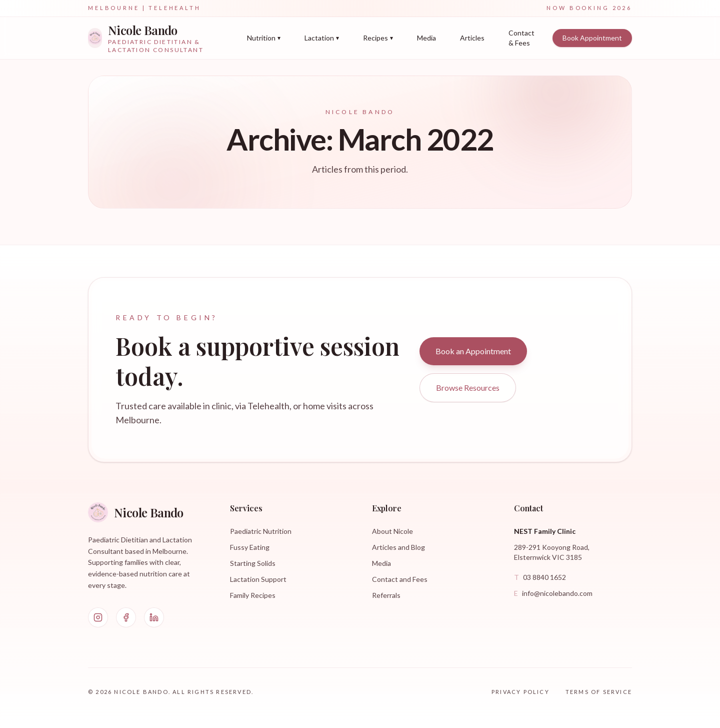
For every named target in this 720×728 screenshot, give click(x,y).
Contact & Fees (521, 38)
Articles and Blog (398, 547)
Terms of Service (599, 692)
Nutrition (264, 38)
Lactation (322, 38)
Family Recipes (253, 595)
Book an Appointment (473, 351)
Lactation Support (258, 579)
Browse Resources (468, 388)
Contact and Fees (400, 579)
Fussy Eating (250, 547)
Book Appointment (592, 38)
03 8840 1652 (540, 577)
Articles (472, 38)
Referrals (386, 595)
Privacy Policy (520, 692)
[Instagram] (98, 617)
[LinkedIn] (154, 617)
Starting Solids (253, 563)
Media (426, 38)
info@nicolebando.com (553, 593)
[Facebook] (126, 617)
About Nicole (392, 531)
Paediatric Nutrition (261, 531)
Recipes (378, 38)
